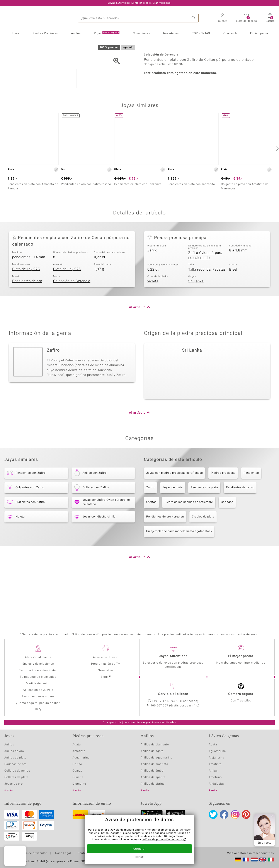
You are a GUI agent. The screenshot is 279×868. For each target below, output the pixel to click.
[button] (223, 18)
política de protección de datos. (162, 840)
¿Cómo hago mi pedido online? (38, 703)
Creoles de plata (203, 563)
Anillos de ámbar (153, 771)
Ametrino (215, 777)
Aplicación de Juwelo (38, 690)
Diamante (79, 784)
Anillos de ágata (152, 751)
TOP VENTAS (201, 33)
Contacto (84, 853)
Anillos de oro (14, 751)
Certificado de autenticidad (38, 670)
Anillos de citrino (153, 784)
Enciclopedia (259, 33)
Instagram (235, 814)
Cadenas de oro (15, 764)
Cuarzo (78, 771)
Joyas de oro (14, 784)
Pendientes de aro (27, 327)
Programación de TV (106, 664)
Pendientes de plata (204, 533)
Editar (140, 857)
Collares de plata (16, 777)
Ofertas (151, 548)
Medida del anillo (38, 683)
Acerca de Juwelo (106, 657)
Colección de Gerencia (72, 327)
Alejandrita (217, 758)
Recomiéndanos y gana (38, 697)
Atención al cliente (38, 657)
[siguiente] (277, 194)
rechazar (172, 833)
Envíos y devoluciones (38, 664)
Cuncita (78, 777)
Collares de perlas (17, 771)
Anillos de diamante (155, 745)
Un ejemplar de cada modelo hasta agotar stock (179, 577)
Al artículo (137, 353)
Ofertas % (230, 33)
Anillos (76, 33)
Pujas (107, 33)
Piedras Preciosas (45, 33)
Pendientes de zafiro (240, 533)
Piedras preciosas (223, 519)
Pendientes (251, 519)
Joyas (15, 33)
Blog (104, 677)
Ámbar (214, 771)
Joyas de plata (173, 533)
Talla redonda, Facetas (207, 315)
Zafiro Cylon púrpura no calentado (205, 301)
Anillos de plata (15, 758)
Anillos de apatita (153, 777)
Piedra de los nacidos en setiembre (189, 548)
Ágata (77, 745)
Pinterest (246, 814)
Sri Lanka (196, 327)
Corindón (227, 548)
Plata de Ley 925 (26, 315)
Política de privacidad (32, 853)
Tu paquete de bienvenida (38, 677)
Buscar (194, 18)
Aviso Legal (63, 853)
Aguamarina (217, 751)
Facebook (224, 814)
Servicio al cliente (173, 694)
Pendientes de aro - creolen (165, 563)
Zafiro (152, 296)
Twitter (213, 814)
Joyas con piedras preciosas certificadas (174, 519)
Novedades (171, 33)
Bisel (233, 315)
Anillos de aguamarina (157, 758)
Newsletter (106, 670)
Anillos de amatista (154, 764)
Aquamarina (81, 758)
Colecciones (141, 33)
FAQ (38, 710)
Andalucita (216, 784)
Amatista (79, 751)
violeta (153, 327)
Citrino (77, 764)
